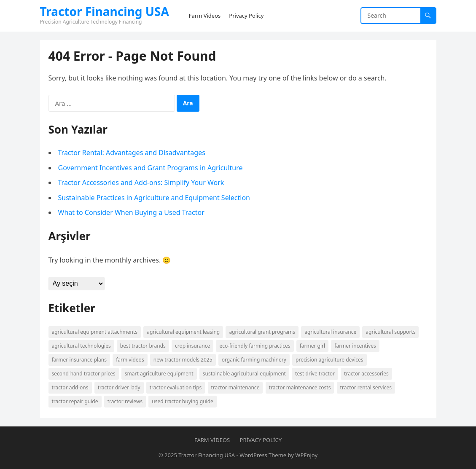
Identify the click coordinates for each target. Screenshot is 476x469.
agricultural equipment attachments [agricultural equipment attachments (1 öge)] (95, 332)
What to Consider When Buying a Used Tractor (131, 212)
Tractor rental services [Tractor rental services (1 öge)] (366, 387)
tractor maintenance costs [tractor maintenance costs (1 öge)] (300, 387)
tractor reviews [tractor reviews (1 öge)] (125, 401)
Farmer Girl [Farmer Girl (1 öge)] (312, 346)
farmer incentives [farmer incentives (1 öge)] (355, 346)
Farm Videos (212, 440)
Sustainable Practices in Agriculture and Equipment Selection (154, 198)
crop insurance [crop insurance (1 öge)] (192, 346)
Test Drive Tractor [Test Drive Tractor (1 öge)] (315, 374)
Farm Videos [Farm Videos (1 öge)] (130, 360)
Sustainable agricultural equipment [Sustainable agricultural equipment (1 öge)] (244, 374)
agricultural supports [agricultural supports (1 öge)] (390, 332)
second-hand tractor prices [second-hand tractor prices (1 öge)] (84, 374)
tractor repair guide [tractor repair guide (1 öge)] (75, 401)
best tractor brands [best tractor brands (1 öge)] (143, 346)
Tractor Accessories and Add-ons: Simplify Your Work (141, 182)
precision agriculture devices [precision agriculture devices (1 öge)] (329, 360)
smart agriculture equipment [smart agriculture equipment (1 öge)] (159, 374)
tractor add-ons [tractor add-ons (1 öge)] (70, 387)
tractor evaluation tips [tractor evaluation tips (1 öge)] (176, 387)
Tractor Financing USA (105, 11)
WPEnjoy (306, 455)
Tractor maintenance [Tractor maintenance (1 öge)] (235, 387)
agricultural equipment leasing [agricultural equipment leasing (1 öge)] (183, 332)
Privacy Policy (261, 440)
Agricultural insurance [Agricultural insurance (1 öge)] (330, 332)
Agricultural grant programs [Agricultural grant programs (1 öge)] (262, 332)
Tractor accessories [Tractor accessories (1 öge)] (366, 374)
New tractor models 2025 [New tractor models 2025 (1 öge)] (183, 360)
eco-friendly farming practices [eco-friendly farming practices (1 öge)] (255, 346)
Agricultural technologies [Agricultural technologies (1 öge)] (81, 346)
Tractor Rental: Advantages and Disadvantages (132, 153)
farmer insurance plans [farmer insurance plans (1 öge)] (79, 360)
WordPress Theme (263, 455)
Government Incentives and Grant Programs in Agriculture (151, 168)
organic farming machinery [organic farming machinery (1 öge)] (254, 360)
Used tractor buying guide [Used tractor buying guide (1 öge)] (183, 401)
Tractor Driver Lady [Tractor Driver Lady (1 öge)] (119, 387)
